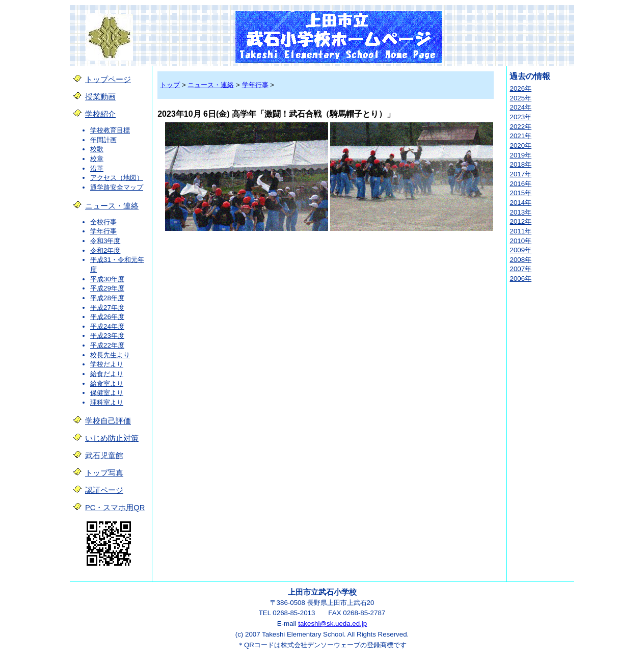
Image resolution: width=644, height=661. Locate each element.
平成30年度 (107, 279)
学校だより (107, 364)
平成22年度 (107, 345)
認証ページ (104, 490)
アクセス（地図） (117, 178)
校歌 (97, 149)
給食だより (107, 374)
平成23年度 (107, 336)
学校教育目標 (110, 130)
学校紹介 (100, 114)
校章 (97, 159)
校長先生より (110, 355)
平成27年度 (107, 308)
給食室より (107, 384)
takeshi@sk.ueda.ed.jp (332, 624)
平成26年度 (107, 317)
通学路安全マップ (117, 187)
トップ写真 (104, 473)
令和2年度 (105, 250)
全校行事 (103, 222)
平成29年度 (107, 288)
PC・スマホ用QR (115, 508)
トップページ (108, 80)
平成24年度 (107, 326)
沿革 (97, 168)
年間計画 (103, 140)
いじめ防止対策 (112, 438)
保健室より (107, 393)
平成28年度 (107, 298)
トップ (170, 85)
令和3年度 (105, 241)
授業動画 (100, 97)
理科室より (107, 402)
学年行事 (103, 231)
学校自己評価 (108, 421)
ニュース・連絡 (112, 206)
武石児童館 (104, 456)
